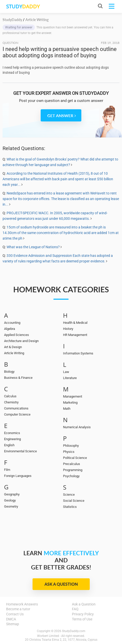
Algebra (10, 329)
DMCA (11, 619)
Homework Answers (22, 604)
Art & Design (13, 347)
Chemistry (11, 402)
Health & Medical (75, 323)
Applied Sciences (17, 335)
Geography (12, 494)
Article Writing (14, 353)
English (9, 445)
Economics (12, 433)
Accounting (12, 323)
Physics (69, 452)
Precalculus (72, 464)
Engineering (12, 439)
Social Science (74, 501)
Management (73, 396)
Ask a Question (61, 584)
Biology (9, 372)
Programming (73, 470)
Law (66, 372)
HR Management (75, 335)
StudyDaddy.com (74, 631)
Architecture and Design (21, 341)
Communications (16, 408)
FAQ (75, 609)
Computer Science (17, 414)
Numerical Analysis (77, 427)
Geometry (11, 506)
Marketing (70, 402)
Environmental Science (20, 451)
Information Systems (78, 353)
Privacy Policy (83, 614)
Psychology (71, 476)
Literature (70, 378)
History (68, 329)
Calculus (10, 396)
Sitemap (13, 624)
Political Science (75, 458)
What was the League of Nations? (33, 247)
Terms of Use (82, 619)
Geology (10, 500)
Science (69, 495)
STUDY (23, 6)
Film (7, 470)
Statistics (70, 507)
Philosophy (71, 446)
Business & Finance (18, 378)
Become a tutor (18, 609)
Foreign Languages (18, 476)
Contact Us (15, 614)
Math (67, 409)
